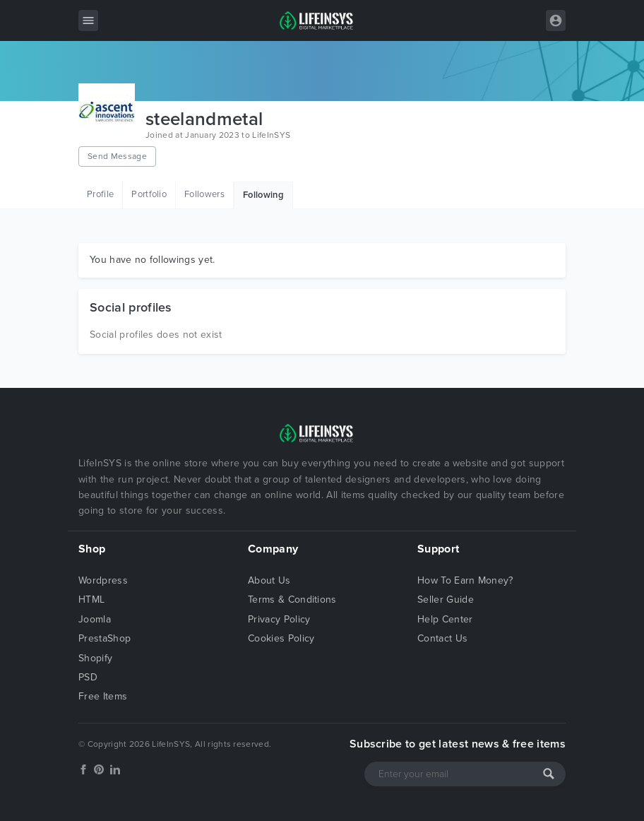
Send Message (117, 156)
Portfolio (149, 194)
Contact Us (442, 638)
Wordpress (103, 580)
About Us (269, 580)
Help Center (445, 619)
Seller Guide (446, 599)
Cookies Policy (281, 638)
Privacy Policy (279, 619)
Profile (100, 194)
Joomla (95, 619)
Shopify (95, 658)
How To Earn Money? (465, 580)
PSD (88, 677)
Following (263, 195)
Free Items (103, 696)
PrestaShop (105, 638)
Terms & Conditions (292, 599)
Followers (204, 194)
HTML (91, 599)
